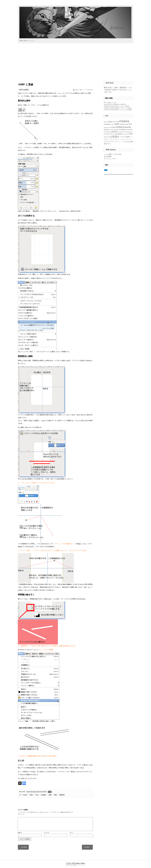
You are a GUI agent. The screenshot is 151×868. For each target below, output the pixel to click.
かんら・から (79, 90)
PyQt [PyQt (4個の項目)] (105, 132)
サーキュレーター (110, 159)
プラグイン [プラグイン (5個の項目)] (118, 142)
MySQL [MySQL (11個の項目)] (106, 130)
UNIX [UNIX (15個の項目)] (131, 134)
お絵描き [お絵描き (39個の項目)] (115, 137)
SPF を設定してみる (110, 103)
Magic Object (80, 863)
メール (46, 833)
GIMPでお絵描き (24, 90)
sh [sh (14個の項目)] (116, 134)
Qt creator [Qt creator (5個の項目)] (121, 132)
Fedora (25, 795)
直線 (50, 795)
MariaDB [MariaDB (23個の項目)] (127, 127)
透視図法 (62, 795)
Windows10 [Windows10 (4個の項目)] (107, 137)
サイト (71, 833)
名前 (20, 833)
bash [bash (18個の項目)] (110, 122)
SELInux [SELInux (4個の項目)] (113, 134)
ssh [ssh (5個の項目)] (123, 134)
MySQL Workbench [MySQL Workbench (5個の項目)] (115, 130)
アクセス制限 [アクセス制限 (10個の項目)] (125, 137)
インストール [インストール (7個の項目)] (124, 139)
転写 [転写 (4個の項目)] (109, 144)
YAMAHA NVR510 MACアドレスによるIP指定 (118, 110)
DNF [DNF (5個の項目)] (114, 122)
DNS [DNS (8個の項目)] (117, 122)
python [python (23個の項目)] (114, 132)
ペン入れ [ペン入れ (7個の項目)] (124, 142)
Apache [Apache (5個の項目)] (106, 122)
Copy (50, 792)
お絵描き (44, 795)
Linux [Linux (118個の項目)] (119, 127)
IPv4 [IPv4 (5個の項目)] (110, 127)
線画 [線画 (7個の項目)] (132, 142)
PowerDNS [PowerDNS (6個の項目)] (129, 130)
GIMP (31, 795)
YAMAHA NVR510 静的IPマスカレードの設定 (118, 108)
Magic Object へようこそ (27, 41)
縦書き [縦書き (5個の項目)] (106, 144)
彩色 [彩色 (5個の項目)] (129, 142)
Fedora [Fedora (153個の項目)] (124, 121)
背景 (55, 795)
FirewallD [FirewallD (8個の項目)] (107, 124)
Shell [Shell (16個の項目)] (120, 134)
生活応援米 (108, 156)
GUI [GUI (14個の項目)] (130, 124)
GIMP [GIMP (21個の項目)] (117, 124)
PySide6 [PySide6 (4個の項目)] (109, 132)
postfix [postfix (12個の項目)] (123, 130)
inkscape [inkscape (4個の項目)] (106, 127)
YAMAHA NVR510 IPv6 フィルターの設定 (117, 106)
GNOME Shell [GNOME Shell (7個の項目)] (124, 124)
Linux (37, 795)
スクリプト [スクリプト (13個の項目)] (110, 141)
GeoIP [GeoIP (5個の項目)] (112, 124)
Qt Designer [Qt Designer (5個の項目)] (127, 132)
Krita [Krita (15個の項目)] (113, 127)
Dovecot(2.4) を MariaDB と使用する (115, 104)
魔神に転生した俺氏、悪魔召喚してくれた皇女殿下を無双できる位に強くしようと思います (118, 90)
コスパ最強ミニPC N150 (113, 154)
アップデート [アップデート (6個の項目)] (115, 139)
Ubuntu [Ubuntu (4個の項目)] (126, 134)
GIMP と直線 (26, 84)
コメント (21, 814)
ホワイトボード (81, 865)
